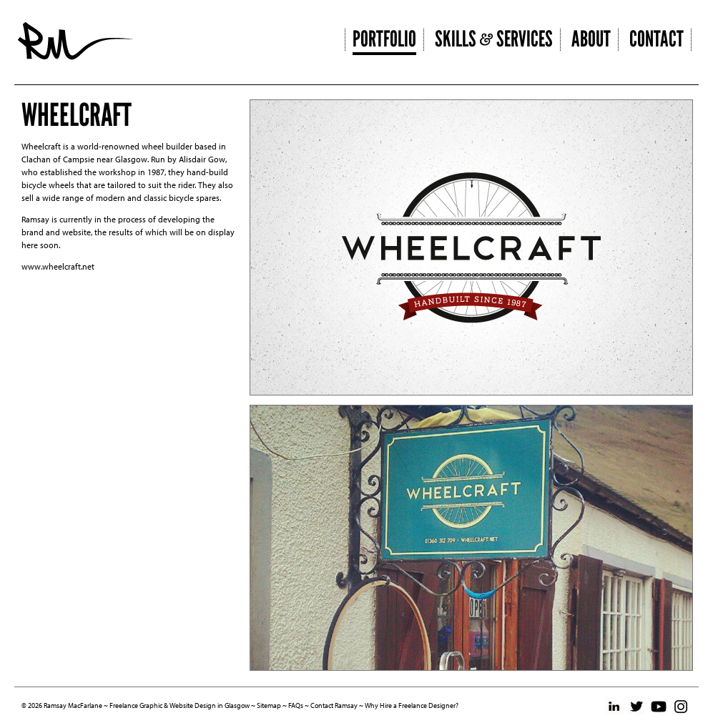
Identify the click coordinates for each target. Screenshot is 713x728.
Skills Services (494, 39)
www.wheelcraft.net (58, 266)
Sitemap (269, 705)
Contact (657, 39)
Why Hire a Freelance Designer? (412, 705)
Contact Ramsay (334, 705)
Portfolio (384, 39)
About (591, 39)
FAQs (296, 705)
